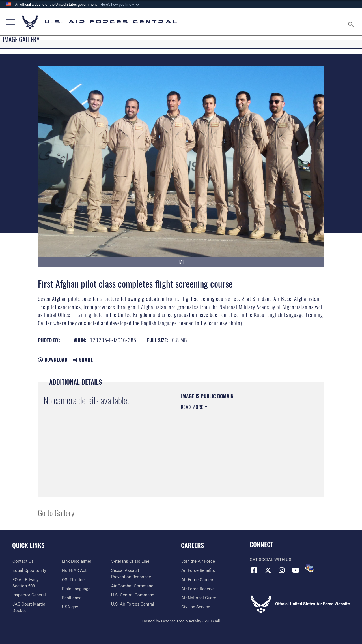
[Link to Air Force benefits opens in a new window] (198, 570)
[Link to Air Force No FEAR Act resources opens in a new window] (74, 570)
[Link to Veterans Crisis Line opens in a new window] (130, 561)
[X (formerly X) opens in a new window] (268, 570)
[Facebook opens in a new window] (254, 570)
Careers (192, 545)
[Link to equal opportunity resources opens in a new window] (29, 570)
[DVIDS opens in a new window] (309, 568)
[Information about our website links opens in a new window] (76, 561)
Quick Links (28, 545)
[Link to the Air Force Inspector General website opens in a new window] (29, 595)
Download (53, 360)
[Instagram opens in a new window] (282, 570)
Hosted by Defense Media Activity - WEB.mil (181, 621)
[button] (120, 5)
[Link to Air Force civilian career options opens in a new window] (195, 607)
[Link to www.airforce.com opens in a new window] (198, 561)
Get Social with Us (271, 560)
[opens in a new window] (76, 589)
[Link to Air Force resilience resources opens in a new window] (71, 598)
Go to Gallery (56, 513)
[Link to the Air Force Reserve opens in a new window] (198, 589)
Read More (193, 407)
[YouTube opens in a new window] (296, 570)
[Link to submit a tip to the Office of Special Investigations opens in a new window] (73, 579)
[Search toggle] (352, 22)
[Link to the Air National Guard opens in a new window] (198, 598)
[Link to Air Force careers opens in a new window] (198, 579)
